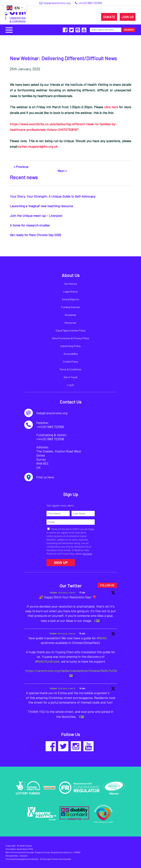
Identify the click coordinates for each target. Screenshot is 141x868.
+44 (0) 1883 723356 (90, 3)
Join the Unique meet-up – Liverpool (36, 216)
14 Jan (82, 688)
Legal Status (71, 291)
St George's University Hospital (55, 859)
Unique (53, 592)
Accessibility (71, 354)
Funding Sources (70, 307)
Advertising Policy (70, 346)
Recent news (24, 177)
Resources (70, 323)
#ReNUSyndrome (47, 661)
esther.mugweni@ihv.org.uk (38, 146)
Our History (71, 284)
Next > (62, 171)
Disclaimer (71, 315)
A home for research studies (30, 225)
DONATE (109, 17)
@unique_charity (67, 592)
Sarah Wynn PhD (25, 849)
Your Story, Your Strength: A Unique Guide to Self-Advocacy (53, 196)
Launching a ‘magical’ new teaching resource (41, 206)
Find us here (45, 477)
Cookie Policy (70, 362)
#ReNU (102, 638)
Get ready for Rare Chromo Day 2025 (35, 235)
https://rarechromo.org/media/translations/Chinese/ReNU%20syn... (74, 671)
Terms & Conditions (70, 369)
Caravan (24, 856)
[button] (9, 30)
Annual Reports (70, 299)
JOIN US (128, 17)
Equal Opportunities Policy (71, 330)
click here (111, 107)
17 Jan (82, 592)
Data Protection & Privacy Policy (70, 338)
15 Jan (82, 633)
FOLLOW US (107, 585)
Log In (70, 385)
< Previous (21, 167)
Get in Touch (71, 377)
